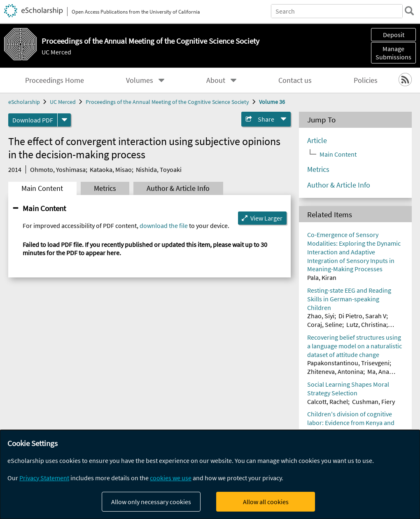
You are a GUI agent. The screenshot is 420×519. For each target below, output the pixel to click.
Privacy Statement (44, 478)
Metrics (105, 188)
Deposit (394, 35)
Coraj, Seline (325, 324)
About (216, 80)
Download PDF (33, 120)
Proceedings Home (55, 80)
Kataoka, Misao (111, 169)
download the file (164, 225)
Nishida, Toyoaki (159, 169)
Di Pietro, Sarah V (362, 316)
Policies (366, 80)
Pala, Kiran (322, 277)
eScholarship (24, 102)
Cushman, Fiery (373, 402)
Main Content (42, 188)
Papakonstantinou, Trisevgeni (348, 363)
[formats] (64, 120)
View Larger (266, 218)
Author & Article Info (178, 188)
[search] (409, 11)
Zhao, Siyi (321, 316)
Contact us (295, 80)
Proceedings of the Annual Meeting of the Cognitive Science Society (167, 102)
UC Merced (56, 52)
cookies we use (171, 478)
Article (317, 141)
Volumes (140, 80)
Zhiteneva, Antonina (335, 371)
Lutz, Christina (366, 324)
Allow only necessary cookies (151, 502)
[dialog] (210, 474)
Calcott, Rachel (328, 402)
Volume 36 (272, 102)
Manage (393, 53)
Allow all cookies (266, 502)
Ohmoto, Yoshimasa (58, 169)
